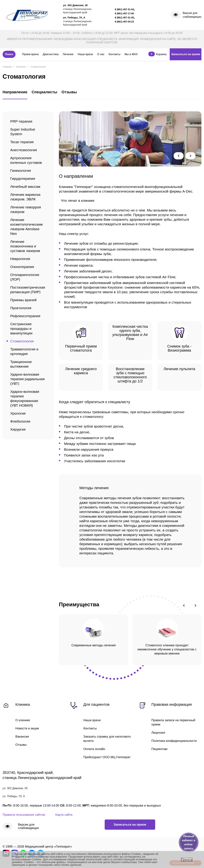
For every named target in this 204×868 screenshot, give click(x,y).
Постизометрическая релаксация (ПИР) (28, 290)
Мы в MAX (131, 54)
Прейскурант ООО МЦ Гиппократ (107, 757)
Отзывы (21, 745)
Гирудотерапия (23, 179)
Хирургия (18, 429)
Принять (187, 859)
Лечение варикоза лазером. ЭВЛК (25, 197)
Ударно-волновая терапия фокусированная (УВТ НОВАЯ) (25, 398)
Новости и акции (27, 728)
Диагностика (51, 54)
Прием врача (30, 54)
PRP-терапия (21, 121)
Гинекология (21, 171)
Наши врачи (85, 54)
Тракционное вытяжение (21, 364)
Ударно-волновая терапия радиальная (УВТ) (27, 379)
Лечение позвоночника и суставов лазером (25, 246)
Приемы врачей (23, 300)
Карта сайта (64, 815)
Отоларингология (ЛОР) (25, 277)
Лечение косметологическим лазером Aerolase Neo (26, 227)
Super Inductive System (23, 132)
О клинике (23, 720)
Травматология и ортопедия (24, 351)
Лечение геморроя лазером (26, 209)
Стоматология (22, 341)
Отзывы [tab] (69, 92)
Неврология (20, 259)
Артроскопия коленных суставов (26, 160)
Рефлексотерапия (25, 316)
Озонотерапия (22, 267)
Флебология (20, 421)
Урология (18, 413)
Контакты (114, 54)
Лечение (68, 54)
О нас (101, 54)
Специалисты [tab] (44, 92)
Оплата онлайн (94, 749)
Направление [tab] (15, 92)
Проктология (21, 308)
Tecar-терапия (22, 142)
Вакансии (22, 737)
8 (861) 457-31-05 (124, 18)
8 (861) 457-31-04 (124, 9)
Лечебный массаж (25, 187)
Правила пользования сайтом (24, 815)
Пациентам (159, 749)
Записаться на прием (186, 54)
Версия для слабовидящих (192, 15)
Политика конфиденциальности (174, 741)
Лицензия (158, 733)
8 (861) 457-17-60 (124, 13)
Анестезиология (24, 150)
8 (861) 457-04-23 (124, 22)
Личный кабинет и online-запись (189, 842)
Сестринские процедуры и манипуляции (21, 329)
